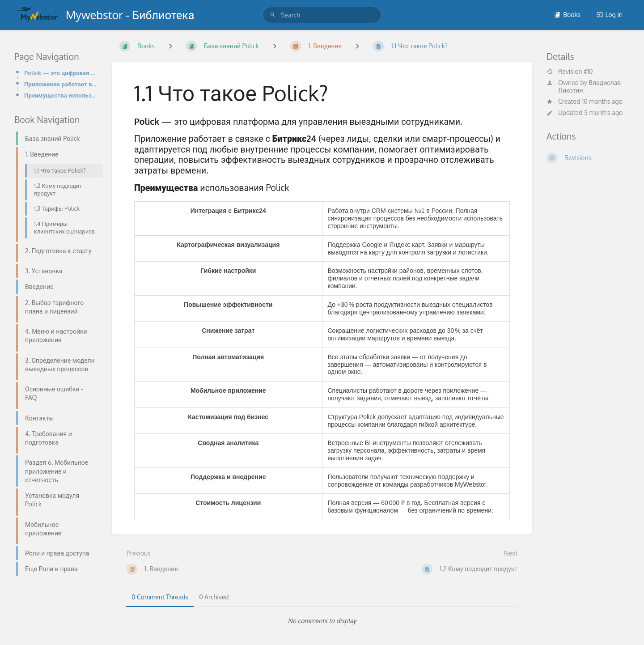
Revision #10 (570, 72)
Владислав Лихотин (589, 86)
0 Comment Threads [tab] (160, 597)
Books (567, 15)
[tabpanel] (322, 621)
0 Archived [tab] (214, 597)
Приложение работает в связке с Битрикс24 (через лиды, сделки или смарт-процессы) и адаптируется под (61, 84)
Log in (610, 15)
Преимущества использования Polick (61, 95)
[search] (322, 15)
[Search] (273, 15)
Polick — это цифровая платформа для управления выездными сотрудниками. (61, 73)
